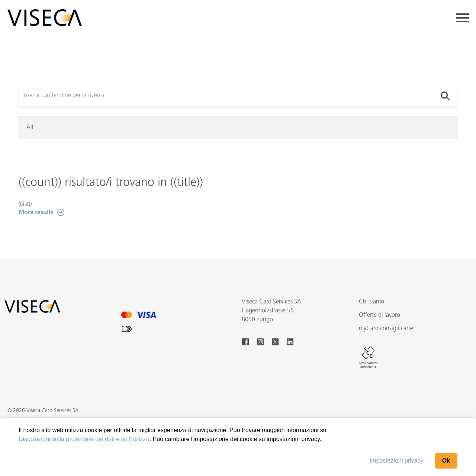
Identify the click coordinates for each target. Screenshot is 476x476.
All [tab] (30, 128)
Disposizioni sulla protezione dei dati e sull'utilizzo (84, 439)
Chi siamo (372, 302)
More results (36, 213)
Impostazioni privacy (397, 461)
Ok (446, 461)
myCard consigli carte (386, 329)
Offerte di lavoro (379, 315)
